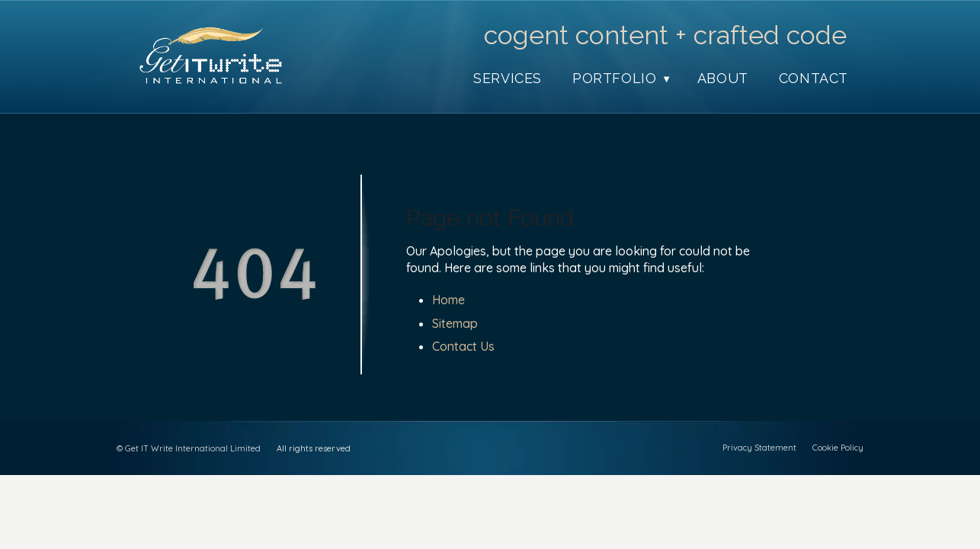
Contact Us (463, 346)
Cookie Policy (838, 448)
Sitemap (455, 323)
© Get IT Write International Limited (189, 448)
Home (448, 300)
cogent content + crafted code (665, 35)
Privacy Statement (759, 448)
